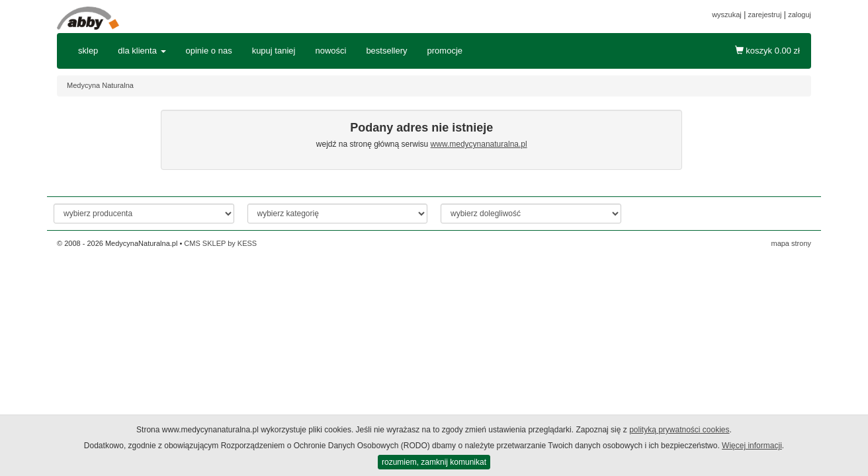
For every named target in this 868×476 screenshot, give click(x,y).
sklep (88, 51)
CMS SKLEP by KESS (220, 243)
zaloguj (800, 15)
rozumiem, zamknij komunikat (434, 462)
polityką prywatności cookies (679, 430)
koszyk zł (767, 51)
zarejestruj (765, 15)
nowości (330, 51)
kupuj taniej (274, 51)
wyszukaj (727, 15)
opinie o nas (209, 51)
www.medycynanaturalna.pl (479, 144)
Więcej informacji (752, 446)
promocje (445, 51)
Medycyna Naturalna (100, 85)
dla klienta (142, 51)
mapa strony (791, 243)
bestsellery (386, 51)
